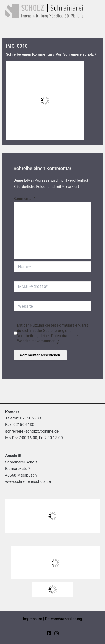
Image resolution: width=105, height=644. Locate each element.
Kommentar (24, 199)
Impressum (32, 619)
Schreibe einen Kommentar (29, 54)
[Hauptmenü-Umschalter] (98, 11)
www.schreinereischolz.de (28, 481)
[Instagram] (57, 633)
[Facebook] (49, 633)
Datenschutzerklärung (64, 619)
